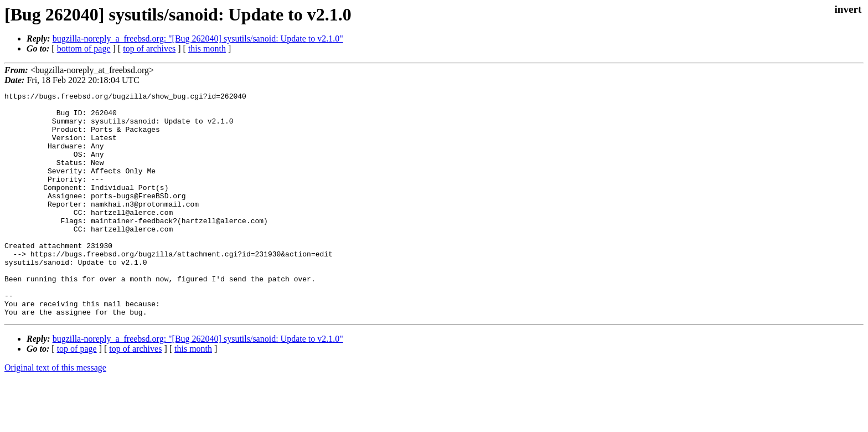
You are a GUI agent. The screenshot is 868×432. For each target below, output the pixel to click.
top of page (77, 394)
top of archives (149, 48)
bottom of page (84, 48)
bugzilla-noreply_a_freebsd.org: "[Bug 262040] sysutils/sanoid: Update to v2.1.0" (198, 38)
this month (207, 48)
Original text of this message (55, 412)
